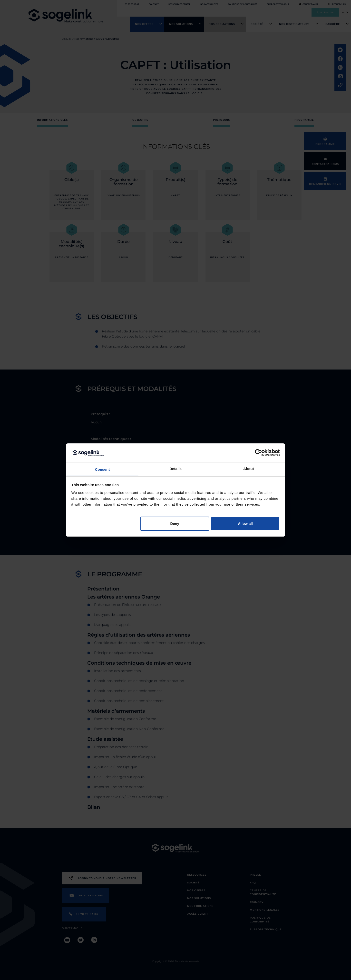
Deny (175, 524)
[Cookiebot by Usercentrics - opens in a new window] (258, 453)
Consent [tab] (102, 469)
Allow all (245, 524)
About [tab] (249, 469)
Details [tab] (175, 469)
